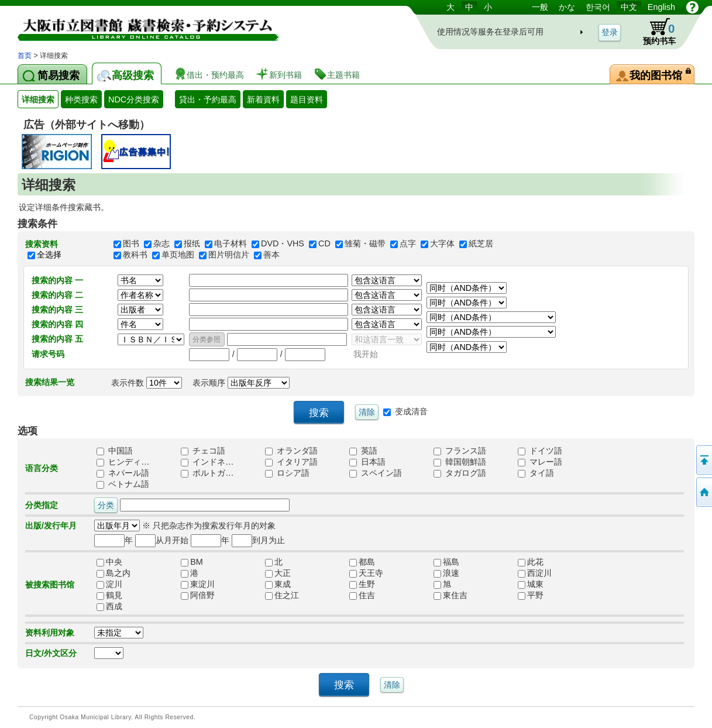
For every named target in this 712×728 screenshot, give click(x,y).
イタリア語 (291, 462)
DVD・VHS (283, 244)
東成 (278, 585)
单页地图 (178, 255)
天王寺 (366, 574)
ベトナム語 (123, 485)
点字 (408, 244)
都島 (362, 562)
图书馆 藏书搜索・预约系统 (140, 25)
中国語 (115, 451)
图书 (131, 244)
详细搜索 (38, 99)
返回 (703, 460)
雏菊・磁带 (365, 244)
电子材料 (231, 244)
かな (567, 7)
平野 (531, 596)
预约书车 (656, 32)
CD (324, 244)
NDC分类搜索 (134, 99)
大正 (278, 574)
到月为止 (258, 540)
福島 (446, 562)
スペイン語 (376, 473)
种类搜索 (81, 99)
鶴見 (109, 596)
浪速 (446, 574)
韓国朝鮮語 (460, 462)
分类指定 (42, 505)
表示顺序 (241, 383)
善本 (271, 255)
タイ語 (536, 473)
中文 (629, 7)
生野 (362, 585)
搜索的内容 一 (57, 280)
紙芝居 (481, 244)
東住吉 (450, 596)
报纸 (192, 244)
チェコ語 (203, 451)
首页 (25, 56)
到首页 (703, 492)
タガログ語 (460, 473)
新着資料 (263, 99)
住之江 (282, 596)
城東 (531, 585)
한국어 (598, 7)
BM (192, 562)
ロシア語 (287, 473)
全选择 (49, 255)
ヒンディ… (123, 462)
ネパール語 (123, 473)
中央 (109, 562)
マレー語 (540, 462)
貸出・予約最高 (208, 99)
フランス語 (460, 451)
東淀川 (198, 585)
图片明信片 (229, 255)
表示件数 (147, 383)
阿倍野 (198, 596)
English (661, 7)
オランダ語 (291, 451)
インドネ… (207, 462)
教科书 (135, 255)
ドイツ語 (540, 451)
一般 (540, 7)
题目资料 (307, 99)
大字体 (442, 244)
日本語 (367, 462)
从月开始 (162, 540)
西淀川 (535, 574)
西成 (109, 607)
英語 (363, 451)
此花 (531, 562)
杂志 (161, 244)
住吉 (362, 596)
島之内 (113, 574)
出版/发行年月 (51, 526)
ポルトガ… (207, 473)
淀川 (109, 585)
